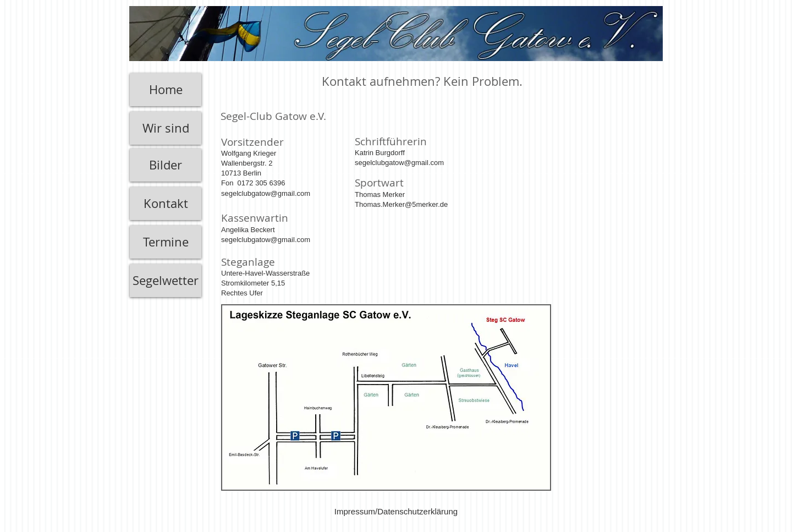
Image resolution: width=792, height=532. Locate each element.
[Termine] (166, 242)
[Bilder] (166, 165)
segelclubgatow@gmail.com (399, 163)
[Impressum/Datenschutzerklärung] (396, 511)
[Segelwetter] (166, 281)
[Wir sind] (166, 128)
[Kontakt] (166, 204)
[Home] (166, 90)
